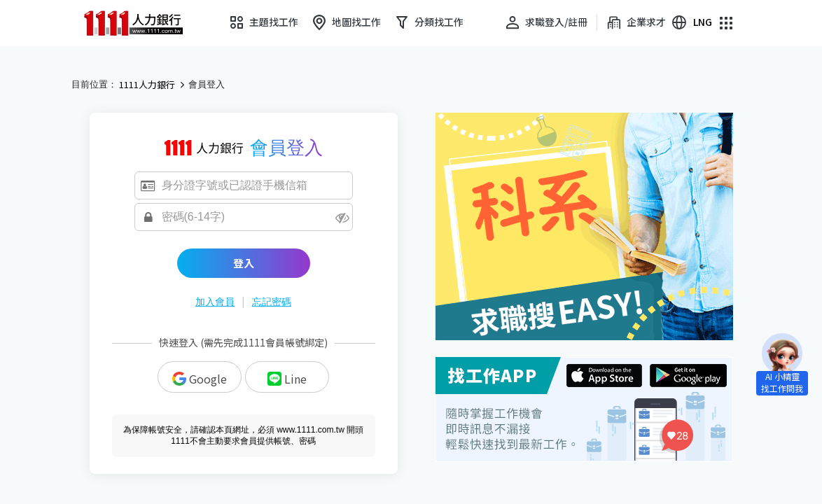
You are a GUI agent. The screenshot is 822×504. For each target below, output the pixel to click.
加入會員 (215, 302)
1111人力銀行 (147, 85)
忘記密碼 (272, 302)
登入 (244, 263)
